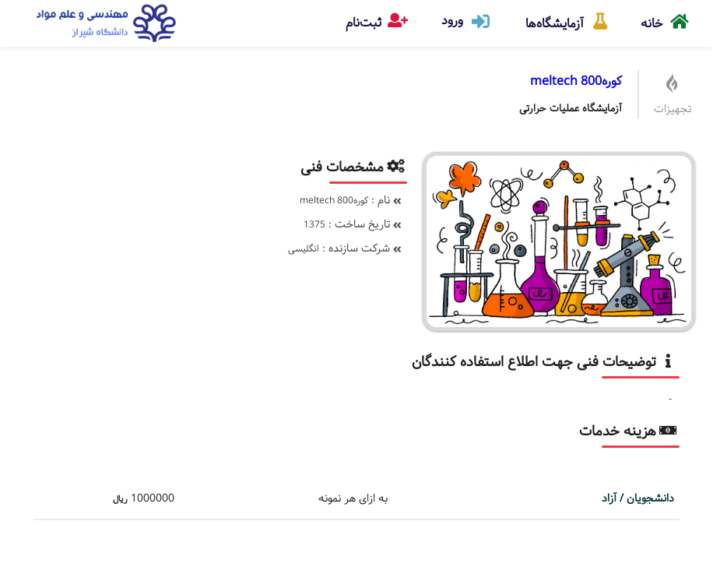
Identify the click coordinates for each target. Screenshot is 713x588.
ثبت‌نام (377, 20)
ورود (466, 21)
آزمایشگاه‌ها (567, 17)
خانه (665, 17)
